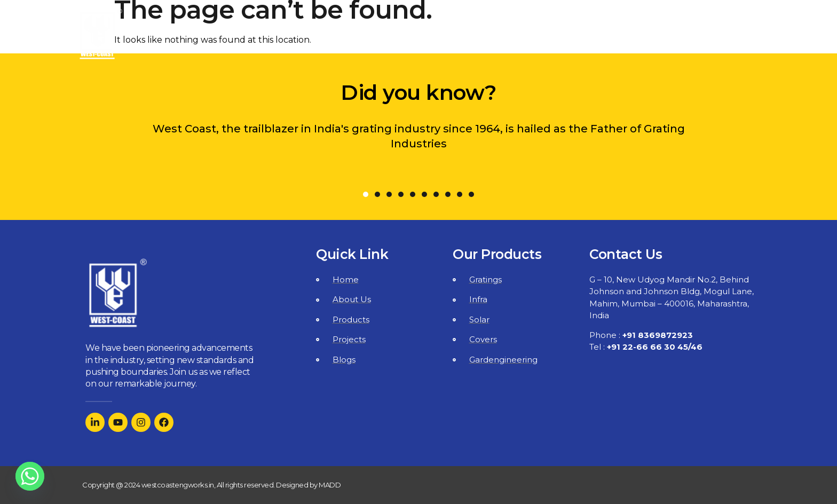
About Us (442, 34)
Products (526, 34)
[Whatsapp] (30, 476)
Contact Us (721, 34)
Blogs (656, 34)
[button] (366, 194)
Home (373, 34)
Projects (599, 34)
